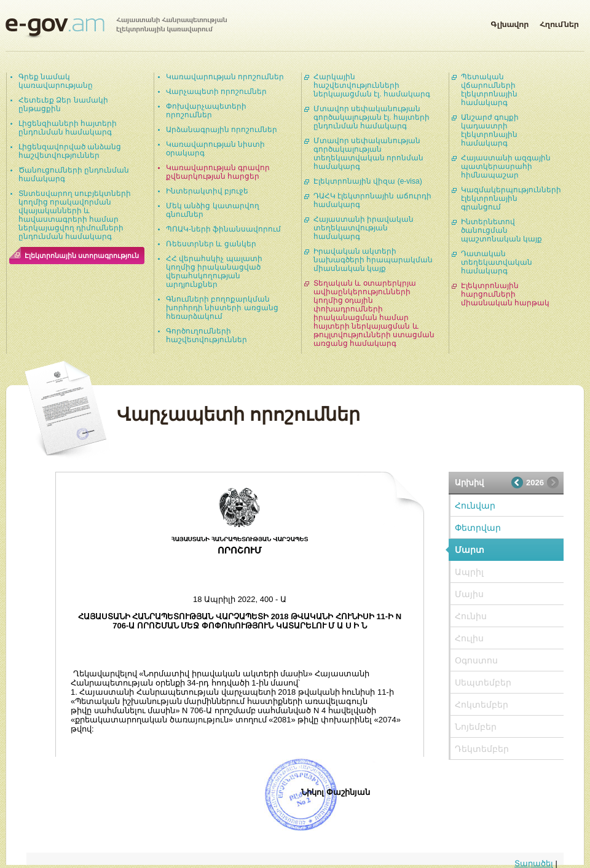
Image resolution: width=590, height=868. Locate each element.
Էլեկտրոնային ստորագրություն (82, 256)
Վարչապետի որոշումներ (216, 92)
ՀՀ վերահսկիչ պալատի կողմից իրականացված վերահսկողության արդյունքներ (214, 272)
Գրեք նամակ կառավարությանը (56, 81)
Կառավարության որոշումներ (225, 77)
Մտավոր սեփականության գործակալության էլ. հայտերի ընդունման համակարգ (372, 117)
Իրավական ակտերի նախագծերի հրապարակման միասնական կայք (373, 260)
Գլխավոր (509, 22)
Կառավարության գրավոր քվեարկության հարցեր (218, 172)
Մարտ (470, 550)
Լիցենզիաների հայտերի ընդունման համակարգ (68, 128)
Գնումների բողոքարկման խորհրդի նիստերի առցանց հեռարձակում (222, 308)
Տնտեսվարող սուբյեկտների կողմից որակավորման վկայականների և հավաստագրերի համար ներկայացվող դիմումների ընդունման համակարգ (75, 215)
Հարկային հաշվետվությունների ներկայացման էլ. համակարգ (372, 85)
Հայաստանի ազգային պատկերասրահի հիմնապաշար (506, 166)
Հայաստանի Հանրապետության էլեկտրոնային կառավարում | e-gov (116, 28)
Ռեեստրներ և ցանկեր (211, 244)
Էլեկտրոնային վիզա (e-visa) (368, 181)
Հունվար (475, 506)
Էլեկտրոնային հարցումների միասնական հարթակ (505, 294)
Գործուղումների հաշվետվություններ (206, 335)
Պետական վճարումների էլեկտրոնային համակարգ (489, 90)
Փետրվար (478, 528)
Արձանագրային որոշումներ (222, 130)
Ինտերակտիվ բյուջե (207, 191)
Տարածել (534, 863)
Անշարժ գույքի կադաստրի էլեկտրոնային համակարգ (490, 130)
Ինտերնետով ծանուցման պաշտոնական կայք (502, 230)
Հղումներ (559, 22)
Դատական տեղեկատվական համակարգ (497, 262)
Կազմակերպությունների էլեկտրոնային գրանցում (511, 198)
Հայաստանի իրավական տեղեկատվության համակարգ (364, 228)
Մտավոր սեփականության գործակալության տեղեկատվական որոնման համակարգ (368, 154)
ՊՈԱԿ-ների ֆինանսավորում (223, 229)
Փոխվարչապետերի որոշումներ (206, 111)
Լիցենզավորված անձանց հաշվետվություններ (70, 151)
